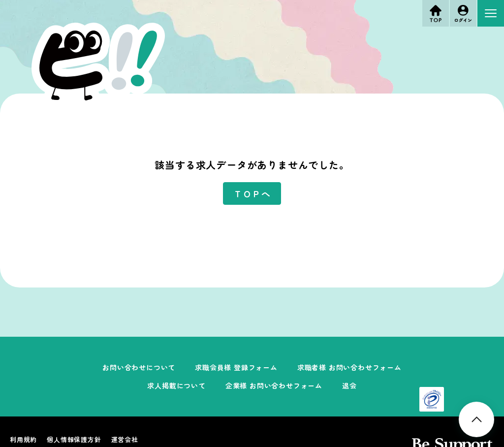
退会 (349, 385)
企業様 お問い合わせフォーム (274, 385)
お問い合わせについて (139, 367)
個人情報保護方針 (74, 439)
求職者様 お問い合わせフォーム (349, 367)
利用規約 (23, 439)
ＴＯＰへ (252, 193)
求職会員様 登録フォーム (236, 367)
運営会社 (125, 439)
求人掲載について (176, 385)
